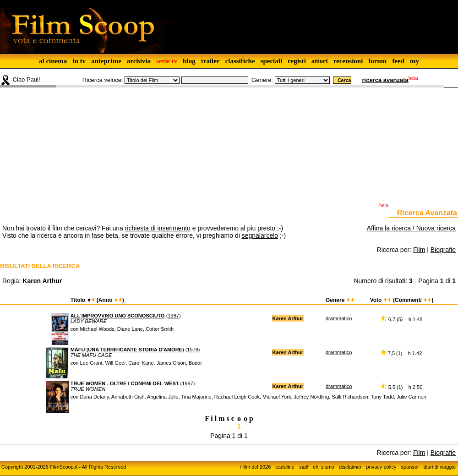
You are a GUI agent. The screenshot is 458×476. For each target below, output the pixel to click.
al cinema (53, 61)
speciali (272, 61)
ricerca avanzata (385, 80)
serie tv (167, 61)
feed (398, 61)
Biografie (443, 250)
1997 (187, 383)
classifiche (240, 61)
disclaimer (350, 467)
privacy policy (382, 467)
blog (189, 61)
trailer (210, 61)
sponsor (410, 467)
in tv (79, 61)
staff (304, 467)
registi (297, 61)
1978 (192, 350)
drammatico (339, 318)
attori (320, 61)
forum (377, 61)
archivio (139, 61)
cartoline (285, 467)
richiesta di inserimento (158, 228)
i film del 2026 (255, 467)
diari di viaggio (440, 467)
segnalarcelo (260, 235)
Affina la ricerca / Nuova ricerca (411, 228)
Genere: (262, 80)
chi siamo (324, 467)
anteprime (106, 61)
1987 (173, 316)
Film (419, 250)
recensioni (348, 61)
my (414, 61)
